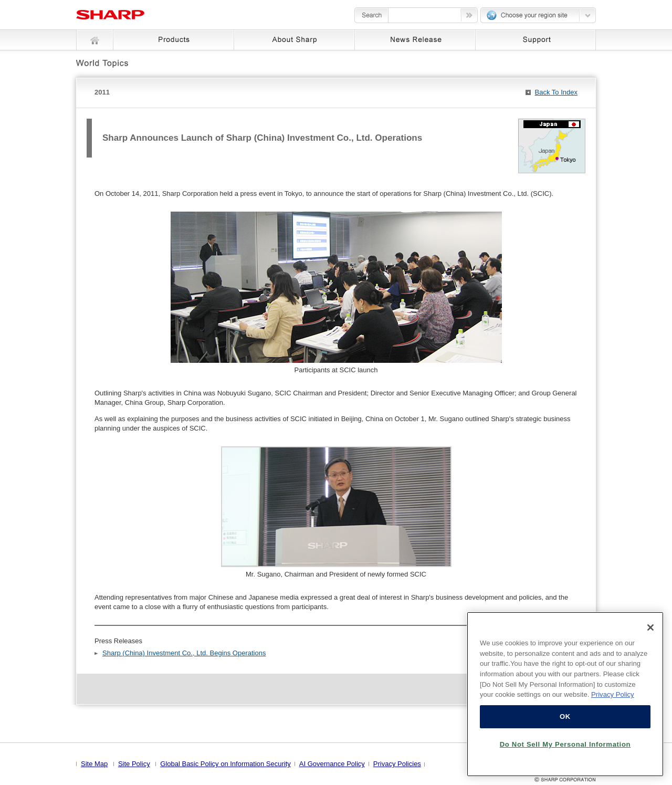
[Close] (650, 627)
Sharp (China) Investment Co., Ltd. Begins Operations (184, 653)
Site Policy (134, 764)
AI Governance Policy (332, 764)
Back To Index (556, 92)
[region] (565, 694)
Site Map (94, 764)
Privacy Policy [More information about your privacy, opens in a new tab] (613, 694)
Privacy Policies (397, 764)
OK (565, 716)
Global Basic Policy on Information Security (225, 764)
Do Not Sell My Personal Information (565, 744)
